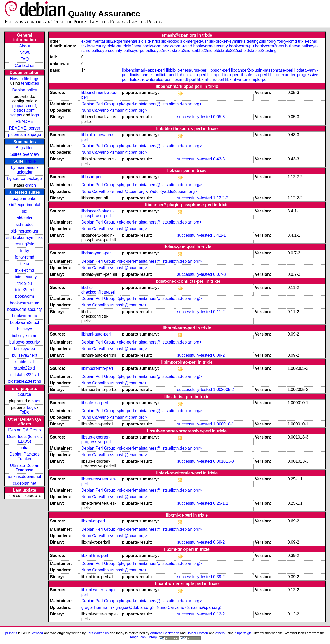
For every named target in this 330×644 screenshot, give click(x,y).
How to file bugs (25, 79)
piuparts (11, 633)
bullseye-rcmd (25, 336)
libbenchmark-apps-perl (143, 70)
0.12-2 (219, 614)
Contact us (24, 66)
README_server (25, 128)
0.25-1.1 (221, 503)
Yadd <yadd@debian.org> (173, 191)
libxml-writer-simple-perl (247, 79)
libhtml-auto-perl (192, 75)
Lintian (25, 448)
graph (31, 185)
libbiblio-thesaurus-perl (187, 70)
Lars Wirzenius (98, 633)
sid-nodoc (25, 224)
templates (30, 83)
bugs (36, 401)
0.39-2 (219, 577)
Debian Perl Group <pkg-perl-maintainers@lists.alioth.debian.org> (142, 104)
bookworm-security (24, 309)
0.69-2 (219, 542)
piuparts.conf (24, 106)
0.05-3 (219, 117)
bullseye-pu (25, 349)
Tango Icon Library (143, 637)
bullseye (25, 329)
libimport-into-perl (223, 75)
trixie (31, 161)
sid (24, 211)
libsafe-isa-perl (254, 75)
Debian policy (24, 90)
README (24, 121)
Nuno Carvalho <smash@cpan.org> (114, 110)
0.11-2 (219, 312)
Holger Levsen (197, 633)
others (220, 633)
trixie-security (24, 277)
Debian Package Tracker (25, 456)
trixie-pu (25, 283)
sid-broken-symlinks (25, 238)
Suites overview (24, 154)
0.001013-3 (224, 461)
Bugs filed (24, 148)
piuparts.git (243, 633)
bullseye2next (25, 355)
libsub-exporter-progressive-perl (96, 439)
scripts (16, 115)
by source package (24, 179)
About (25, 46)
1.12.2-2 (221, 198)
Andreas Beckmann (165, 633)
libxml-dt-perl (185, 79)
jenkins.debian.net (25, 476)
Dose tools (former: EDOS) (24, 439)
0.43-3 (219, 159)
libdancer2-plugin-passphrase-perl (262, 70)
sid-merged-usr (25, 231)
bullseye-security (25, 342)
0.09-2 (219, 355)
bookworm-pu (25, 316)
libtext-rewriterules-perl (151, 79)
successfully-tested (194, 117)
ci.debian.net (25, 483)
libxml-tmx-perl (211, 79)
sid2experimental (25, 205)
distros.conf (24, 110)
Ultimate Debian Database (25, 468)
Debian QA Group (24, 430)
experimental (25, 198)
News (24, 52)
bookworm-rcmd (25, 303)
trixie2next (25, 290)
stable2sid (24, 362)
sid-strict (25, 218)
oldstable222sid (25, 375)
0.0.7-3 (220, 274)
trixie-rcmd (25, 270)
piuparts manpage (24, 135)
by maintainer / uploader (25, 170)
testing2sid (25, 244)
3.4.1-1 (220, 235)
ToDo (25, 412)
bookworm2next (25, 323)
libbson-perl (219, 70)
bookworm (25, 296)
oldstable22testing (25, 381)
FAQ (24, 59)
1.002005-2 (224, 389)
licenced (37, 633)
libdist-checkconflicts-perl (153, 75)
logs (35, 115)
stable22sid (25, 368)
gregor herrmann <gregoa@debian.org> (118, 608)
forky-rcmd (25, 257)
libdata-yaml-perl (97, 253)
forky (25, 251)
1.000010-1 (224, 424)
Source (25, 394)
